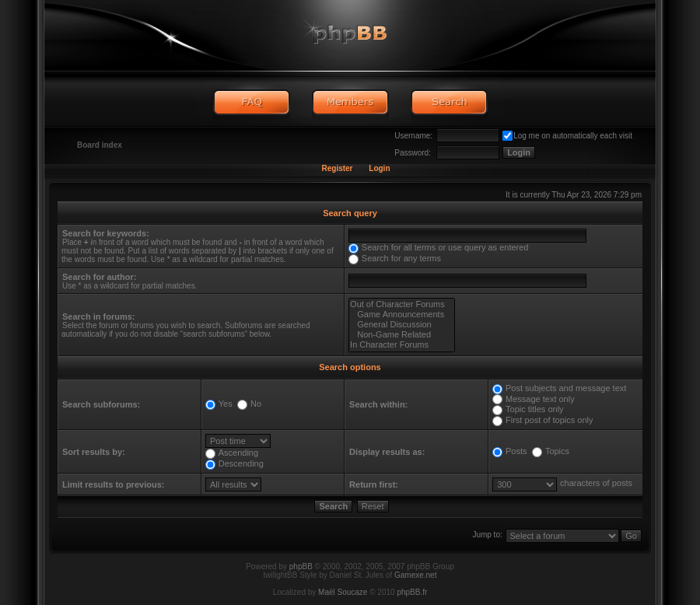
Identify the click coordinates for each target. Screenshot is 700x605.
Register (337, 168)
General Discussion (402, 325)
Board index (100, 145)
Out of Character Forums (402, 304)
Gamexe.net (415, 575)
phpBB (301, 567)
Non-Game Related (402, 335)
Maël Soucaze (343, 592)
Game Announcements (402, 315)
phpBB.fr (412, 592)
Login (379, 168)
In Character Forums (402, 345)
